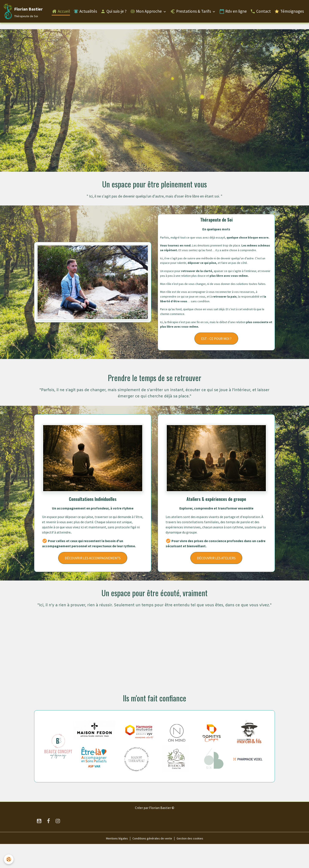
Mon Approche (146, 12)
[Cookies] (9, 859)
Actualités (85, 12)
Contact (261, 12)
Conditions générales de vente (153, 862)
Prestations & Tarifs (191, 12)
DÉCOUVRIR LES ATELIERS (216, 582)
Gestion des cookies (194, 862)
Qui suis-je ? (114, 12)
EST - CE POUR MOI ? (216, 363)
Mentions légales (113, 862)
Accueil (61, 12)
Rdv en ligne (233, 12)
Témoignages (289, 12)
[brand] (23, 12)
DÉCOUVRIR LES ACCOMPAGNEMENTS (93, 582)
